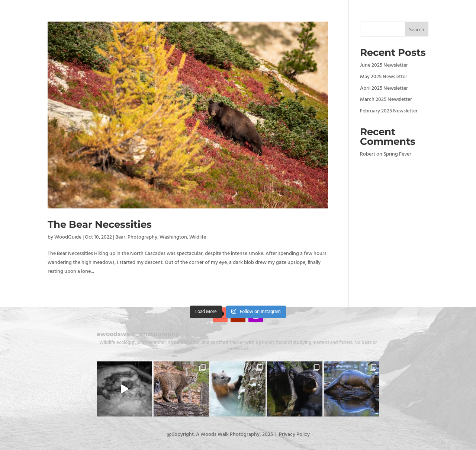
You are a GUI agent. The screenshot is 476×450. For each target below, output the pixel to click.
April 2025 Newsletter (384, 88)
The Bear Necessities (100, 224)
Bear (120, 237)
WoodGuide (68, 237)
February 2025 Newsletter (389, 111)
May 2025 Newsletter (384, 77)
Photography (142, 237)
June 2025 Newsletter (384, 65)
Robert (368, 154)
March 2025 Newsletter (386, 100)
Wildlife (198, 237)
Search (417, 30)
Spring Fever (397, 154)
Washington (173, 237)
